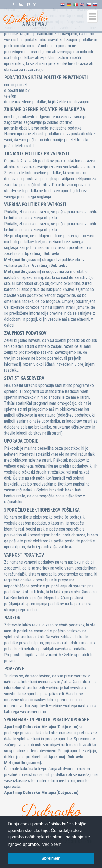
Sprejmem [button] (51, 858)
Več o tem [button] (52, 844)
